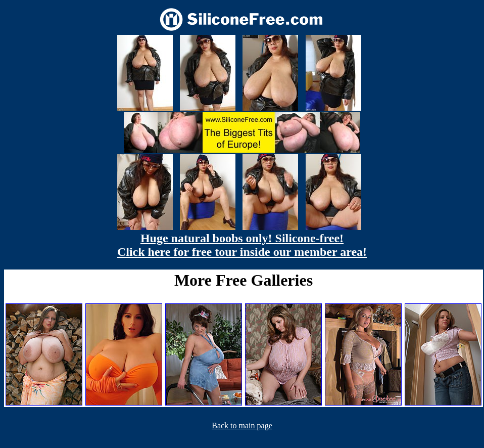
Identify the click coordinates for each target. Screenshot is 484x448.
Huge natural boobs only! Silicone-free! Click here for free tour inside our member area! (242, 245)
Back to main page (242, 425)
